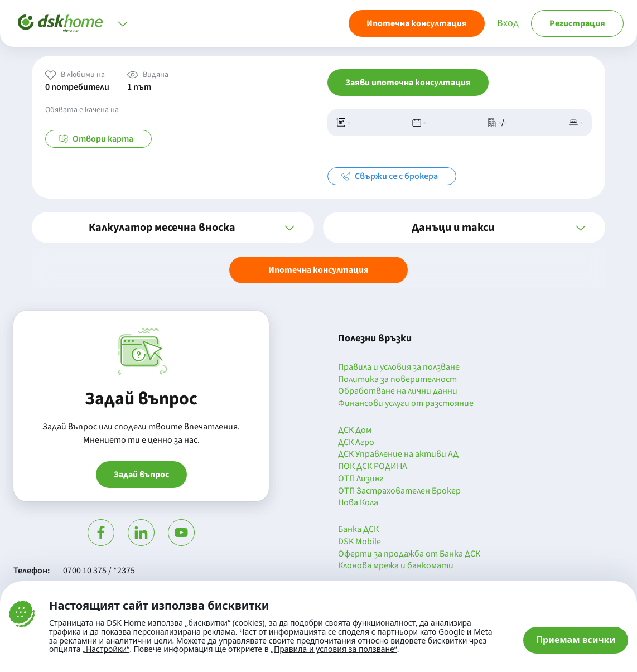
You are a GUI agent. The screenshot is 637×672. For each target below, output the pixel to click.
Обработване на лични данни (398, 391)
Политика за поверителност (397, 380)
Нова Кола (358, 503)
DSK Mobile (359, 542)
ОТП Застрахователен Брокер (399, 491)
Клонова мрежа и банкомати (396, 566)
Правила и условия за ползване (399, 368)
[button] (173, 228)
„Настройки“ (106, 649)
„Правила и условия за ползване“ (334, 649)
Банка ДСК (358, 530)
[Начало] (60, 23)
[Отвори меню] (123, 23)
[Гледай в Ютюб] (181, 533)
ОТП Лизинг (361, 479)
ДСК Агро (356, 443)
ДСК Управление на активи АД (398, 455)
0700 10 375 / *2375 (99, 571)
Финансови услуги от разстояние (406, 404)
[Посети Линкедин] (141, 533)
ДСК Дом (355, 431)
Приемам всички (576, 640)
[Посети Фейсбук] (101, 533)
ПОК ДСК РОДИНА (373, 467)
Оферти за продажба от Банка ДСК (409, 554)
